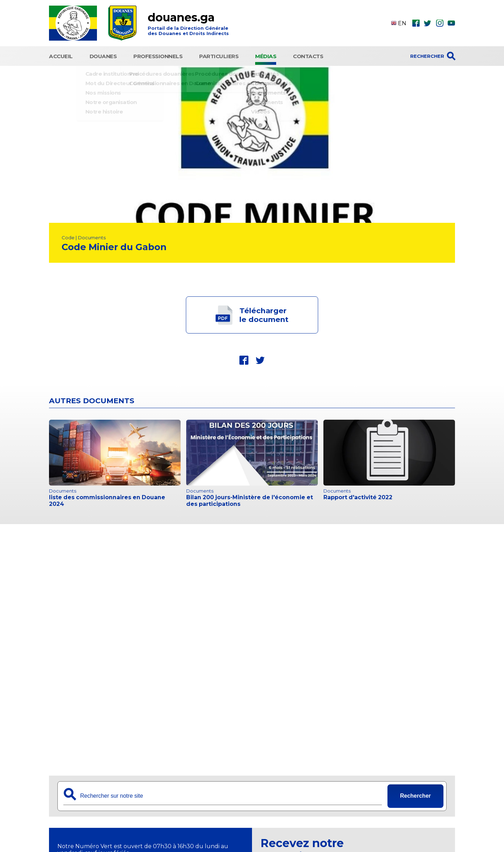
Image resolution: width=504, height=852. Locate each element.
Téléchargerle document (264, 313)
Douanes (103, 55)
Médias (266, 55)
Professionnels (158, 55)
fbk (416, 23)
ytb (451, 23)
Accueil (61, 55)
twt (428, 23)
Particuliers (219, 55)
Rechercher (415, 794)
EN (399, 23)
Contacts (308, 55)
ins (440, 23)
